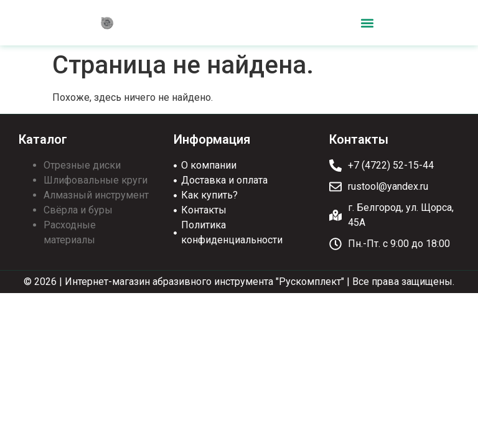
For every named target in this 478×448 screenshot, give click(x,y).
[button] (367, 23)
